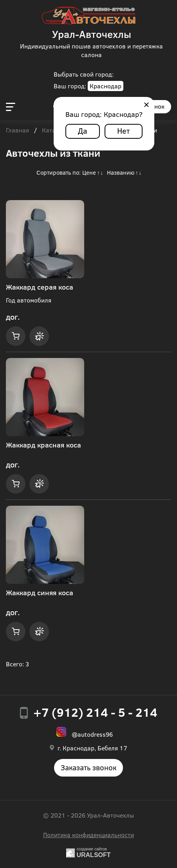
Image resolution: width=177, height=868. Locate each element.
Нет (124, 130)
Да (83, 130)
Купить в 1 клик (39, 336)
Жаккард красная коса (43, 445)
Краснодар (106, 86)
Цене (89, 172)
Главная (17, 131)
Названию (121, 172)
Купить (16, 336)
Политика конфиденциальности (88, 835)
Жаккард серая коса (40, 287)
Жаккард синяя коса (40, 592)
